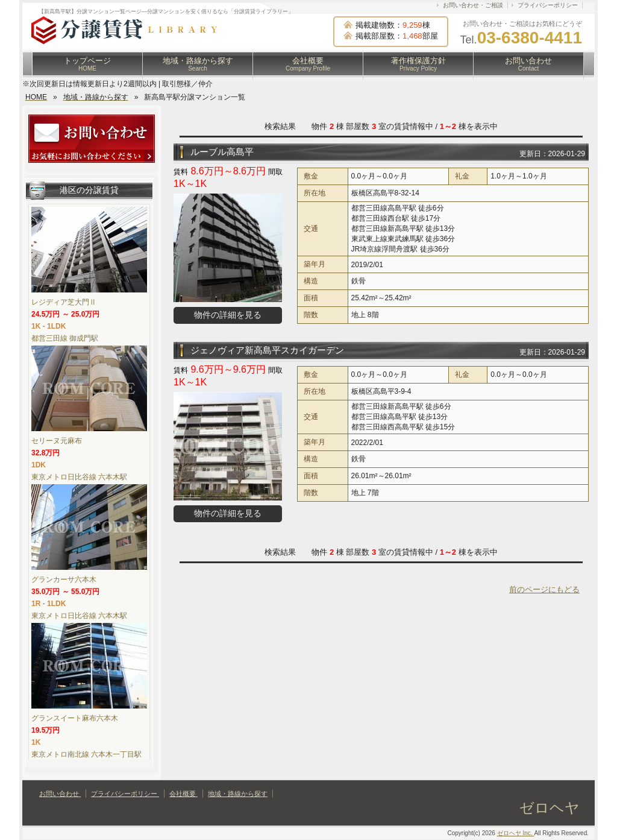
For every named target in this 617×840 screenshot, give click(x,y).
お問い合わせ (528, 64)
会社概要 (308, 64)
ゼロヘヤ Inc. (516, 833)
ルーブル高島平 (222, 152)
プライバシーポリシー (548, 5)
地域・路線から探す (198, 64)
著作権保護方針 (418, 64)
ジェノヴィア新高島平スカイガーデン (267, 350)
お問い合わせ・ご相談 (473, 5)
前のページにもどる (544, 589)
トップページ (87, 64)
